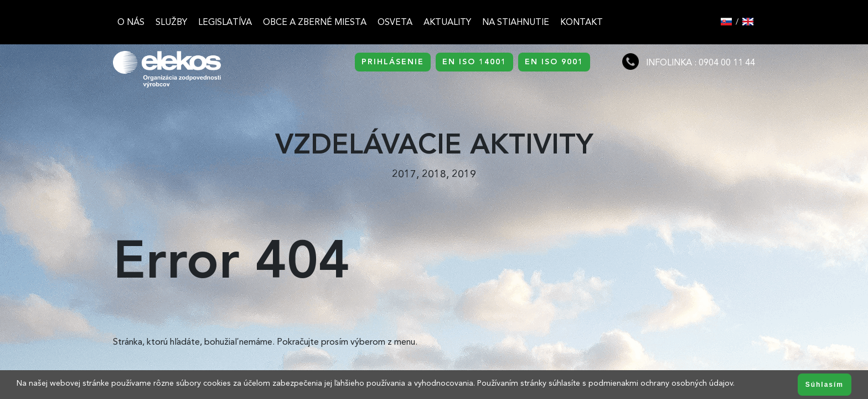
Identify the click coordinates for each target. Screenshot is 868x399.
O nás (131, 22)
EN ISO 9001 (554, 62)
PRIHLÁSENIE (393, 62)
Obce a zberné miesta (315, 22)
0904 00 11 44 (727, 62)
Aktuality (447, 22)
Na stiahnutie (516, 22)
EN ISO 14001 (474, 62)
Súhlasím (825, 385)
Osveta (395, 22)
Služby (171, 22)
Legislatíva (225, 22)
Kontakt (582, 22)
